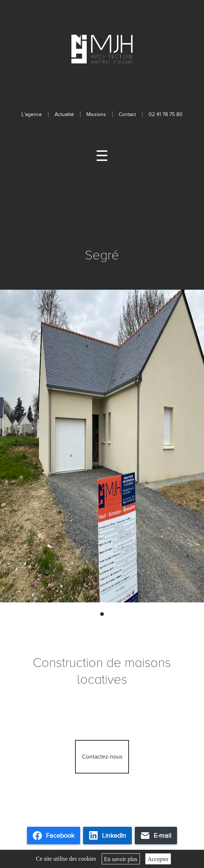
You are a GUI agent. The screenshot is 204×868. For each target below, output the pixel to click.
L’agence (32, 114)
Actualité (64, 114)
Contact (127, 114)
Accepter (158, 859)
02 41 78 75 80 (166, 114)
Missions (96, 114)
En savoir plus (121, 859)
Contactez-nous (102, 757)
